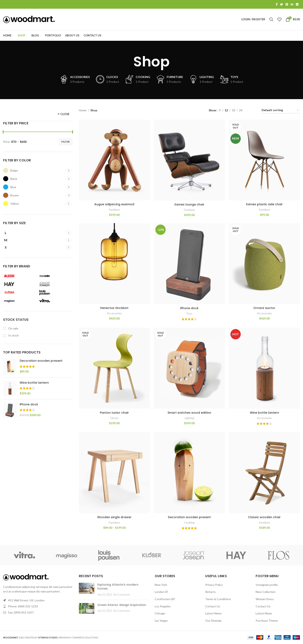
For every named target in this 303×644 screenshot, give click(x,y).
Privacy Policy (214, 585)
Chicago (160, 613)
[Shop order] (281, 110)
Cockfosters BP (165, 599)
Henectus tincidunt (114, 308)
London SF (161, 592)
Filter (66, 142)
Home (83, 110)
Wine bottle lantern (34, 383)
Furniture (114, 210)
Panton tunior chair (114, 413)
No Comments (122, 595)
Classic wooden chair (265, 517)
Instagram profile (267, 585)
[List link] (38, 607)
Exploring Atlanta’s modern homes (118, 587)
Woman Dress (265, 599)
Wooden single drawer (114, 517)
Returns (210, 592)
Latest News (213, 613)
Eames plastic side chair (264, 204)
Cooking (189, 523)
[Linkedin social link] (292, 4)
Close (65, 114)
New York (161, 585)
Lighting (189, 418)
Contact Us (213, 606)
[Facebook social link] (277, 4)
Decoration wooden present (41, 361)
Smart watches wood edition (189, 413)
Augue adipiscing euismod (114, 204)
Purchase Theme (267, 621)
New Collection (266, 592)
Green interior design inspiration (122, 605)
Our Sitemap (213, 621)
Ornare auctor (265, 308)
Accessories (114, 313)
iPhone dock (29, 404)
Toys (189, 314)
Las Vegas (161, 621)
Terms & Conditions (218, 599)
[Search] (271, 19)
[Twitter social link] (281, 4)
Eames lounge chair (189, 205)
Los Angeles (163, 606)
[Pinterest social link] (287, 4)
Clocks (114, 418)
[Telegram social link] (297, 4)
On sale (13, 328)
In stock (13, 336)
